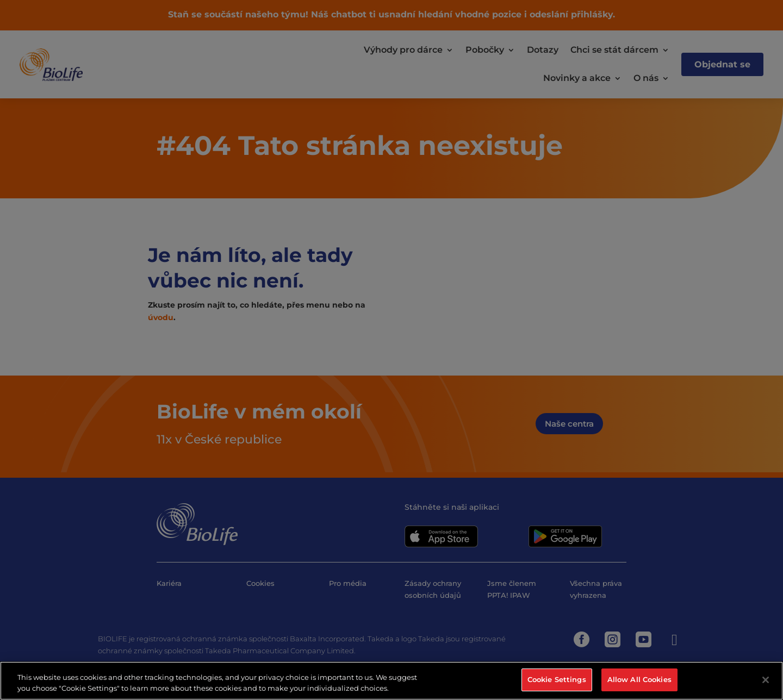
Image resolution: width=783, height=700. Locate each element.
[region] (391, 681)
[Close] (766, 680)
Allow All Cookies (639, 679)
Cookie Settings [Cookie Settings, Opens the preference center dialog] (557, 679)
